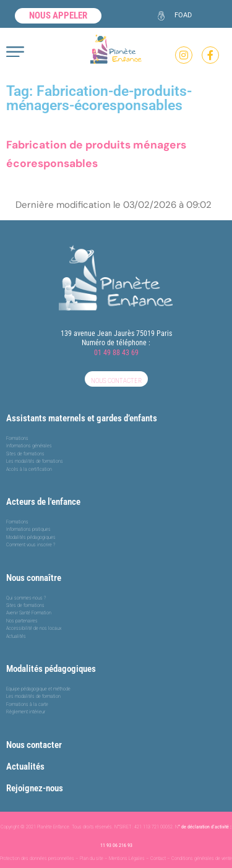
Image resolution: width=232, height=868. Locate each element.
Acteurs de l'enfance (43, 502)
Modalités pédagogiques (51, 669)
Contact (158, 858)
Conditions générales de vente (202, 858)
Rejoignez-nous (35, 788)
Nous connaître (34, 578)
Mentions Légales (127, 858)
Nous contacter (34, 745)
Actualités (25, 767)
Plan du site (92, 858)
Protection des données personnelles (37, 858)
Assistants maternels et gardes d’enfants (82, 418)
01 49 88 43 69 (116, 353)
